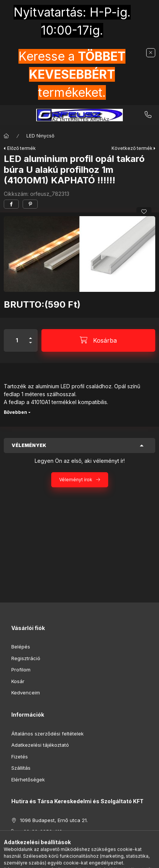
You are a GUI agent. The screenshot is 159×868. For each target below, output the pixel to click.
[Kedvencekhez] (144, 212)
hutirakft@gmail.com (44, 843)
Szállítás (21, 768)
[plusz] (31, 335)
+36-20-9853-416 (148, 115)
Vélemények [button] (29, 445)
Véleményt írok (76, 480)
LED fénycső (40, 136)
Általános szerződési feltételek (47, 734)
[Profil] (87, 859)
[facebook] (11, 204)
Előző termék (21, 148)
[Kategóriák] (49, 859)
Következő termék (132, 148)
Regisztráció (26, 658)
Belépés (21, 647)
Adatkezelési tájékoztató (40, 745)
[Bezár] (151, 53)
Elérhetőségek (28, 780)
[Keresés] (68, 859)
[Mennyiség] (17, 340)
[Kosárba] (98, 340)
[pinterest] (30, 204)
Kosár (18, 681)
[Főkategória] (6, 136)
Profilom (21, 670)
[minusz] (31, 346)
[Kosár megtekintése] (110, 859)
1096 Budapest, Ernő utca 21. (54, 820)
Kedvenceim (26, 693)
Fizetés (20, 757)
